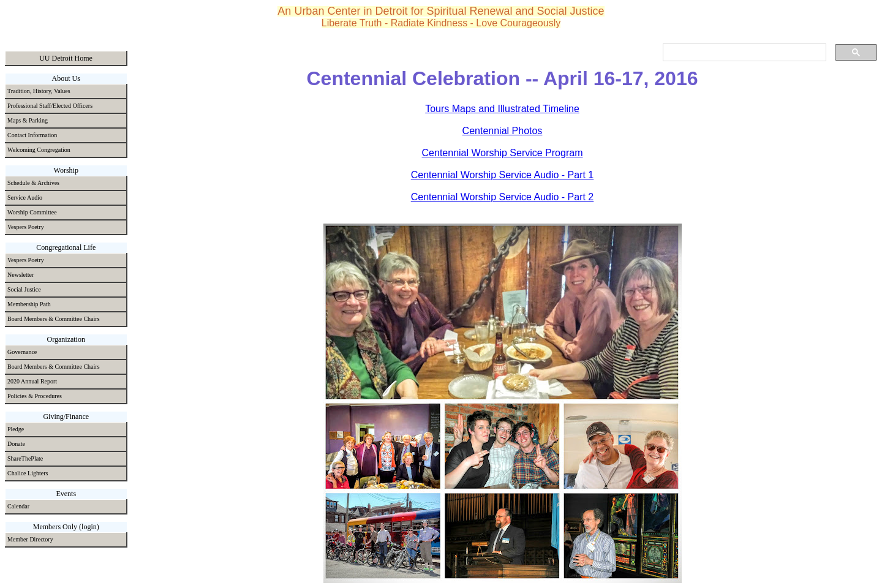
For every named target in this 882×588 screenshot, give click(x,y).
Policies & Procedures (35, 396)
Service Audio (25, 198)
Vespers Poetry (26, 227)
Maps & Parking (28, 120)
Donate (16, 444)
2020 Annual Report (32, 381)
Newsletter (21, 275)
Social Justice (24, 289)
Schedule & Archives (33, 183)
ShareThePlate (25, 458)
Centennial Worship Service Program (503, 153)
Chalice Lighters (28, 473)
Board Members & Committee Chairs (54, 319)
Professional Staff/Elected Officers (50, 106)
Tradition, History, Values (39, 91)
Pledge (16, 429)
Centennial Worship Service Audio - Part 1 (503, 175)
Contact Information (32, 135)
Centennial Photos (503, 131)
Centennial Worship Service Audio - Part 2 (503, 197)
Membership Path (29, 304)
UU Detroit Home (66, 58)
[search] (743, 53)
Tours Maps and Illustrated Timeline (502, 109)
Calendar (18, 506)
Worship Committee (32, 212)
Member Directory (30, 539)
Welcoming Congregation (39, 150)
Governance (22, 352)
